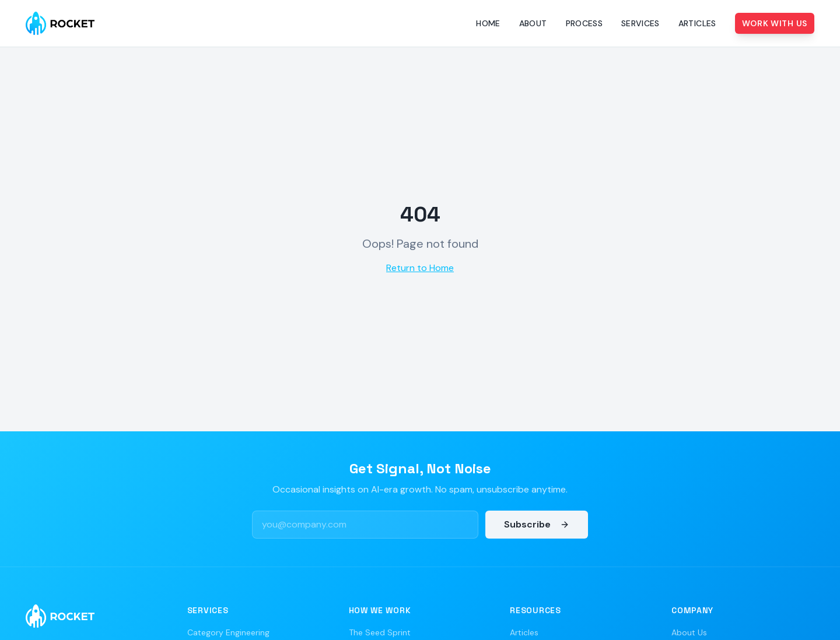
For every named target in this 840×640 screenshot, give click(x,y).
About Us (689, 632)
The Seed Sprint (380, 632)
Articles (697, 23)
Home (488, 23)
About (533, 23)
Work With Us (775, 23)
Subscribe (537, 524)
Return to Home (420, 268)
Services (640, 23)
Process (584, 23)
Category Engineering (228, 632)
